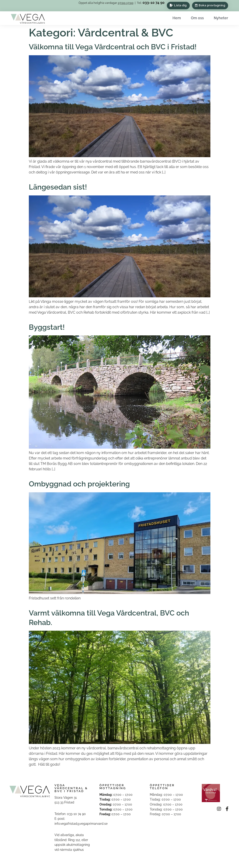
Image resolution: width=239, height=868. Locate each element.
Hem (177, 18)
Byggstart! (47, 327)
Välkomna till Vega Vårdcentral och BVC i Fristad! (113, 47)
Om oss (197, 18)
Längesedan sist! (58, 187)
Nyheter (221, 18)
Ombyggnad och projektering (79, 484)
